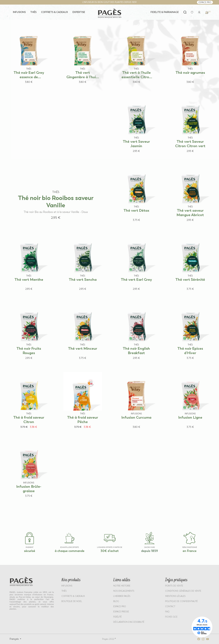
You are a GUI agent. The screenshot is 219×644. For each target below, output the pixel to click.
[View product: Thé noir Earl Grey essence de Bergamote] (29, 56)
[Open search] (185, 12)
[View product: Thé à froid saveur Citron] (29, 401)
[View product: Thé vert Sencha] (83, 263)
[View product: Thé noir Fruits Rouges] (29, 332)
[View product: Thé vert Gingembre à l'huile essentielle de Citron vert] (83, 56)
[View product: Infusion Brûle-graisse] (29, 470)
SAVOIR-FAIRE (150, 547)
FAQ (167, 612)
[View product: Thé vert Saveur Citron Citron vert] (190, 125)
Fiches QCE (171, 617)
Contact (170, 606)
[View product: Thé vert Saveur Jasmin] (136, 125)
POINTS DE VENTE (174, 586)
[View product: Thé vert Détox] (136, 194)
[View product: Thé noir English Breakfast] (136, 332)
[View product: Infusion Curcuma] (136, 401)
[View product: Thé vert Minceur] (83, 332)
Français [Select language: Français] (14, 639)
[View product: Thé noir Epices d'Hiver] (190, 332)
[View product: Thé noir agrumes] (190, 56)
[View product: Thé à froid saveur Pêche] (83, 401)
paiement (30, 547)
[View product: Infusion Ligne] (190, 401)
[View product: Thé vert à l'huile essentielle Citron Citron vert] (136, 56)
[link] (199, 12)
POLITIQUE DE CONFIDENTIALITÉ (181, 601)
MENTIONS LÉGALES (175, 596)
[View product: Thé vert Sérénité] (190, 263)
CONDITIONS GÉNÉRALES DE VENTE (183, 591)
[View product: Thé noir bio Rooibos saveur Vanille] (56, 159)
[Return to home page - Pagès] (109, 13)
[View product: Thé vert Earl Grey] (136, 263)
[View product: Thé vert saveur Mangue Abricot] (190, 194)
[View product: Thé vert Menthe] (29, 263)
